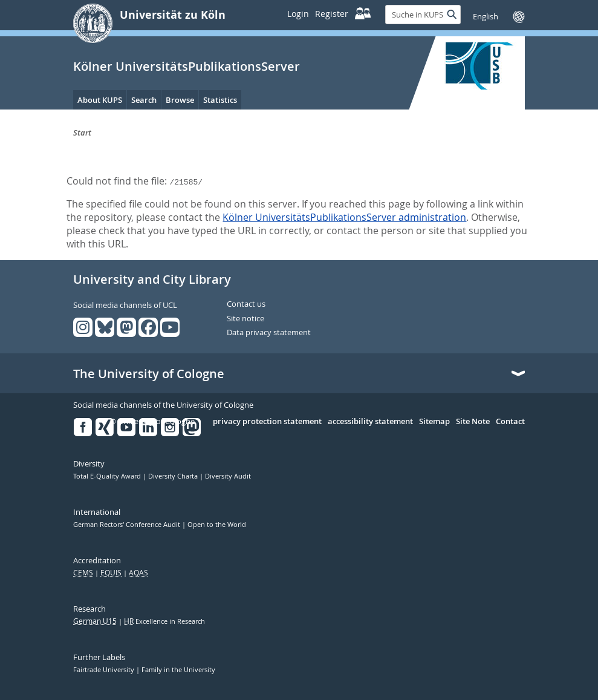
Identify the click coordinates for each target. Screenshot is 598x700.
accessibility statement (370, 422)
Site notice (245, 319)
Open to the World (217, 525)
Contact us (246, 304)
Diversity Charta (174, 476)
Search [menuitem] (144, 100)
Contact (510, 422)
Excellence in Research (164, 621)
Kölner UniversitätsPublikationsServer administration (344, 217)
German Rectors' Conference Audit (128, 525)
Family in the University (178, 670)
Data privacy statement (269, 333)
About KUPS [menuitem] (100, 100)
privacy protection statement (267, 422)
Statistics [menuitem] (220, 100)
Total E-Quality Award (108, 476)
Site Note (473, 422)
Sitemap (434, 422)
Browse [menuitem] (180, 100)
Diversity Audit (228, 476)
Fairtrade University (105, 670)
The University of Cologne (149, 374)
